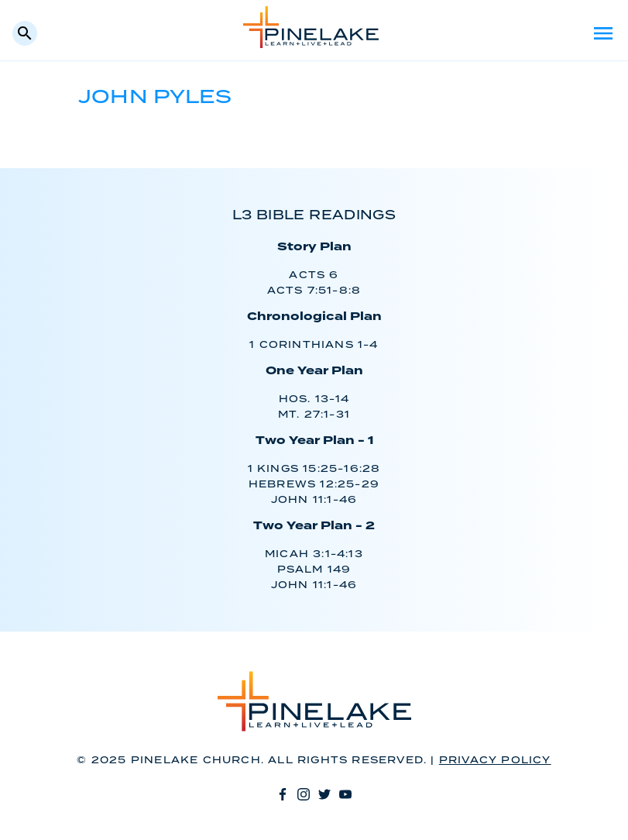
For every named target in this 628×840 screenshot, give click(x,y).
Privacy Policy (495, 761)
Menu (603, 33)
